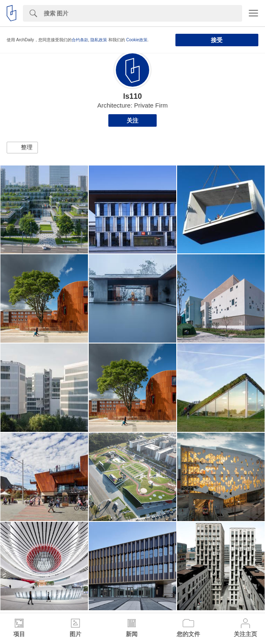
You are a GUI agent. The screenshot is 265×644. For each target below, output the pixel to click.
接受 (217, 40)
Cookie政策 (137, 40)
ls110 (132, 96)
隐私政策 (99, 40)
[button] (22, 148)
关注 (132, 120)
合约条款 (80, 40)
